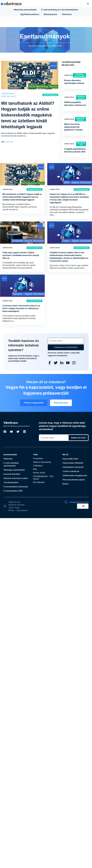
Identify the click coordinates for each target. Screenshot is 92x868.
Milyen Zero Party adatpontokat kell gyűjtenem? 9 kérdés (73, 127)
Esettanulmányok (50, 95)
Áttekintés (8, 459)
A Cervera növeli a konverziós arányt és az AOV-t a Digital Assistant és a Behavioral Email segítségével (21, 308)
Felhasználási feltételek (73, 463)
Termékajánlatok (11, 482)
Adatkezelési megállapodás (75, 475)
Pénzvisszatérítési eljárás (74, 480)
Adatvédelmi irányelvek (73, 467)
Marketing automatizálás (25, 10)
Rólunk (66, 484)
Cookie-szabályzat (71, 471)
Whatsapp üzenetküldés (14, 470)
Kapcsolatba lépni (70, 459)
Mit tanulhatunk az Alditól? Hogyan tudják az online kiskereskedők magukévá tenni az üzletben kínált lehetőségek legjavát (28, 115)
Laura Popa (9, 142)
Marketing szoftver (81, 97)
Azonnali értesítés (11, 474)
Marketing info (50, 14)
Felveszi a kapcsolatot (34, 403)
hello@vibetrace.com (79, 502)
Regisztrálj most (61, 403)
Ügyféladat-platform (30, 14)
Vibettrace (67, 14)
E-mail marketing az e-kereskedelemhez (60, 10)
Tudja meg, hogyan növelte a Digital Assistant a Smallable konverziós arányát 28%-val (21, 255)
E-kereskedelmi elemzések (16, 487)
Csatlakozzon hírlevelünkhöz (66, 347)
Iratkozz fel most (78, 438)
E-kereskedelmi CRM (13, 491)
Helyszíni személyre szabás (16, 478)
